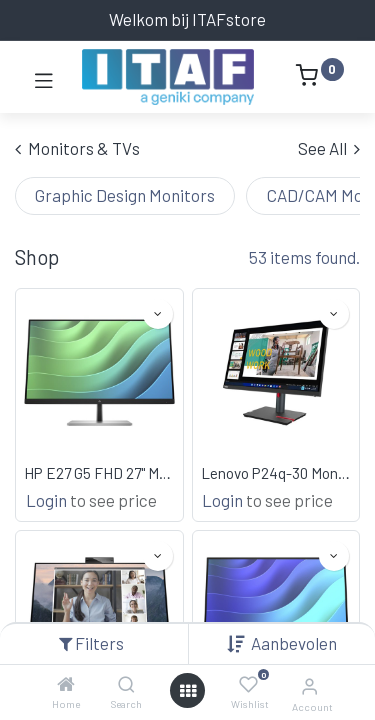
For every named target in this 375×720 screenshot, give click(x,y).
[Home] (66, 684)
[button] (294, 643)
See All (329, 148)
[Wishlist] (248, 685)
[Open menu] (188, 691)
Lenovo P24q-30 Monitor (276, 473)
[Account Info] (309, 685)
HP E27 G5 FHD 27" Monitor (99, 473)
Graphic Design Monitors (125, 195)
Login (46, 500)
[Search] (126, 684)
